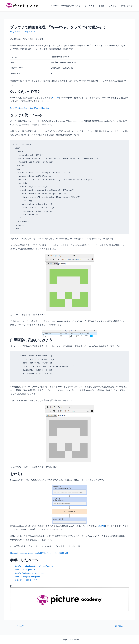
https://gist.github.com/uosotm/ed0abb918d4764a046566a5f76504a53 (42, 553)
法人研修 (113, 6)
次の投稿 (119, 626)
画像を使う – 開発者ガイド (26, 580)
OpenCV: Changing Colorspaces (28, 577)
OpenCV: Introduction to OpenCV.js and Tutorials (31, 108)
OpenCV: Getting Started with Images (31, 573)
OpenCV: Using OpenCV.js (26, 570)
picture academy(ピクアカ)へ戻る (67, 6)
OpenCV (56, 98)
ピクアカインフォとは (96, 6)
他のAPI (102, 526)
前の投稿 (20, 626)
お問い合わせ (127, 6)
